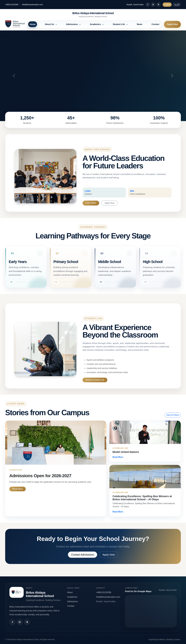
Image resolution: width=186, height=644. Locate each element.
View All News (173, 415)
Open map (151, 611)
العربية (177, 5)
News (140, 24)
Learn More (91, 203)
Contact (156, 24)
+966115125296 (12, 5)
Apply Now (172, 24)
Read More (18, 489)
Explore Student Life (95, 380)
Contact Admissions (83, 555)
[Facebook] (148, 5)
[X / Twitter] (158, 5)
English (167, 5)
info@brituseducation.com (32, 5)
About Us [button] (50, 24)
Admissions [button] (72, 24)
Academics (72, 597)
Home (33, 24)
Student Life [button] (119, 24)
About (70, 592)
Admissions (72, 601)
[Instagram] (153, 5)
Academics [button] (96, 24)
